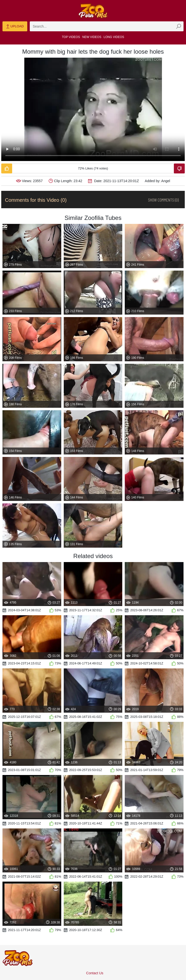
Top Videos (71, 37)
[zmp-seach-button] (179, 26)
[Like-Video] (7, 168)
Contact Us (95, 973)
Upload (15, 27)
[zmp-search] (107, 26)
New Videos (92, 37)
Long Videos (114, 37)
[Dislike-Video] (179, 168)
